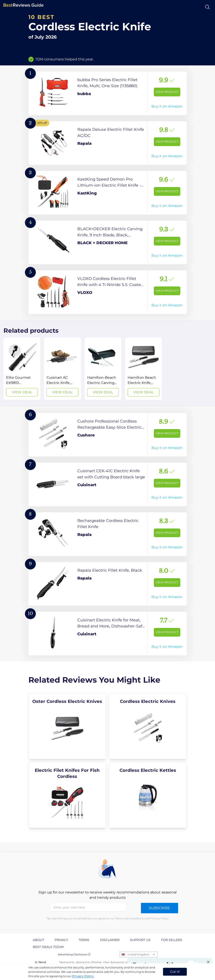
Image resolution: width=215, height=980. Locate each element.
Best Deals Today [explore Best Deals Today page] (48, 947)
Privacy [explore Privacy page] (61, 940)
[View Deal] (22, 369)
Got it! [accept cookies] (175, 972)
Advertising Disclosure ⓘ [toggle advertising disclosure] (74, 954)
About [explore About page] (38, 940)
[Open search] (207, 7)
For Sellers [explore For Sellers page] (172, 940)
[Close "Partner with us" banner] (208, 962)
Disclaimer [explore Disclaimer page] (110, 940)
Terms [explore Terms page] (84, 940)
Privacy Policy (83, 976)
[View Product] (108, 93)
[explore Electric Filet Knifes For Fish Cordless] (67, 795)
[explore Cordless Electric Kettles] (148, 795)
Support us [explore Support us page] (140, 940)
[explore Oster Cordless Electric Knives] (67, 726)
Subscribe (160, 908)
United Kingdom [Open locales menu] (138, 954)
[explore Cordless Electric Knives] (148, 726)
